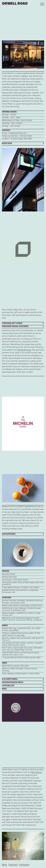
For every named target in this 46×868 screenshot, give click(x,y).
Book (4, 865)
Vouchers (13, 865)
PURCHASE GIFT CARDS (12, 323)
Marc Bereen (37, 772)
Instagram (24, 865)
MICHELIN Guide (24, 350)
